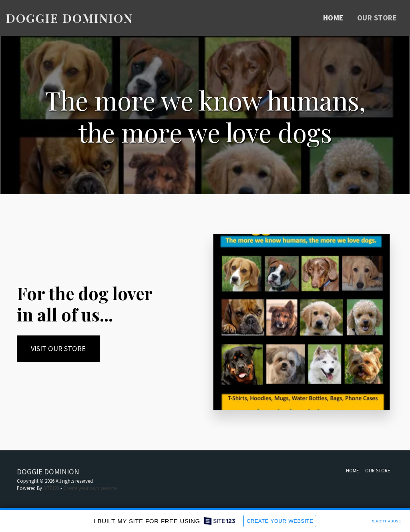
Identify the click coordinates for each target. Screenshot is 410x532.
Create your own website (90, 488)
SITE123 (51, 488)
